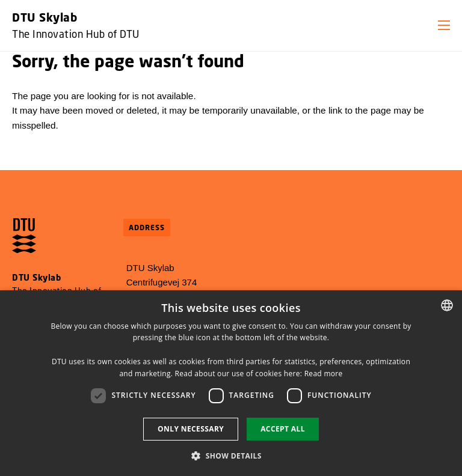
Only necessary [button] (191, 429)
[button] (444, 25)
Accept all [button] (283, 429)
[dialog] (231, 383)
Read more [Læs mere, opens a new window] (324, 374)
